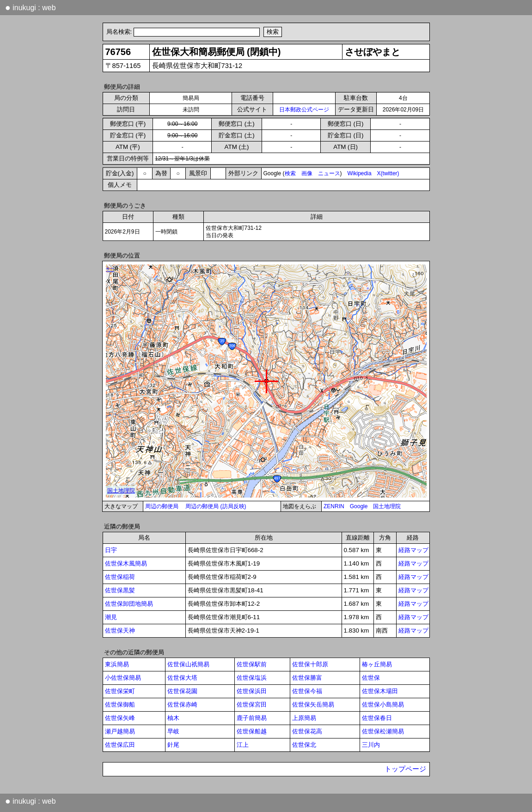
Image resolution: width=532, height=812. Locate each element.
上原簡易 (304, 718)
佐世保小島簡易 (383, 704)
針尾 (173, 745)
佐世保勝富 (307, 678)
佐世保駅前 (252, 664)
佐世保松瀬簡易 (383, 731)
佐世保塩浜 (252, 678)
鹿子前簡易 (252, 718)
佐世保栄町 (120, 691)
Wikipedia (360, 173)
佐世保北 (304, 745)
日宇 (111, 550)
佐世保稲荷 (120, 577)
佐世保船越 (252, 731)
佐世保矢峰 (120, 718)
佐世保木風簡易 (126, 563)
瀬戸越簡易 (120, 731)
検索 (290, 173)
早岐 (173, 731)
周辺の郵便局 (162, 506)
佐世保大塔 (182, 678)
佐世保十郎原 (310, 664)
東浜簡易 (117, 664)
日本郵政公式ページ (304, 110)
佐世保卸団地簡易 (129, 604)
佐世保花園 (182, 691)
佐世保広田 (120, 745)
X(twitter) (388, 173)
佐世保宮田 (252, 704)
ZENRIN (334, 506)
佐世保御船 (120, 704)
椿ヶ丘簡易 (377, 664)
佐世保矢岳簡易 (313, 704)
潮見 (111, 617)
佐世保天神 (120, 631)
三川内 (371, 745)
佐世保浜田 (252, 691)
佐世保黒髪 (120, 590)
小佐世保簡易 (123, 678)
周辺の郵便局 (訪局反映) (216, 506)
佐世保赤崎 (182, 704)
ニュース (329, 173)
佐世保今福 (307, 691)
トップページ (405, 769)
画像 (307, 173)
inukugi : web (31, 7)
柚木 (173, 718)
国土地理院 (387, 506)
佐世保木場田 (380, 691)
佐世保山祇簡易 (188, 664)
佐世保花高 (307, 731)
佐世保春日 (377, 718)
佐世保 (371, 678)
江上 (243, 745)
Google (359, 506)
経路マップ (413, 550)
